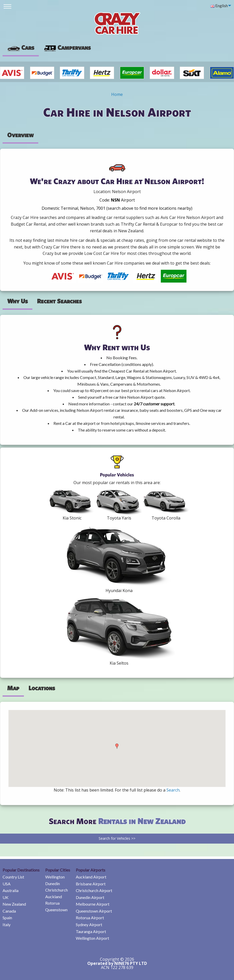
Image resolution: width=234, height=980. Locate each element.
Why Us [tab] (17, 301)
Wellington (55, 877)
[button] (117, 746)
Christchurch (57, 890)
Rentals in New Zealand (142, 821)
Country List (13, 877)
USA (7, 884)
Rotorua (52, 903)
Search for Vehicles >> (117, 838)
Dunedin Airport (90, 897)
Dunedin (53, 883)
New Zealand (14, 904)
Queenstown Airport (94, 911)
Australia (11, 890)
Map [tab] (13, 688)
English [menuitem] (219, 6)
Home (117, 94)
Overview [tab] (20, 135)
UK (6, 897)
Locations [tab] (42, 688)
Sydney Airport (89, 924)
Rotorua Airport (90, 918)
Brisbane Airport (91, 884)
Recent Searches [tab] (59, 301)
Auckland (54, 897)
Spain (7, 918)
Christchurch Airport (94, 890)
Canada (9, 911)
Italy (7, 924)
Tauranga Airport (91, 931)
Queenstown (56, 910)
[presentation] (67, 48)
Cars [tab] (21, 47)
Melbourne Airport (93, 904)
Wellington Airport (92, 938)
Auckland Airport (91, 877)
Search (173, 790)
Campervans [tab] (67, 47)
